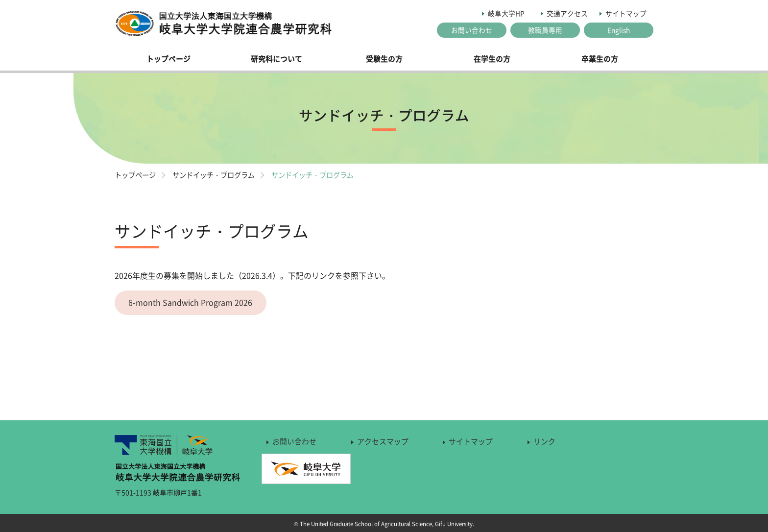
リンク (544, 442)
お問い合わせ (472, 30)
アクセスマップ (383, 442)
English (619, 30)
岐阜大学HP (506, 13)
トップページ (168, 59)
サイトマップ (626, 13)
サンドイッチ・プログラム (219, 175)
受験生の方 (384, 59)
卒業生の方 (600, 59)
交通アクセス (567, 13)
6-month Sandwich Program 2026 (191, 303)
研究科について (276, 59)
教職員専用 (545, 30)
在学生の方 (492, 59)
